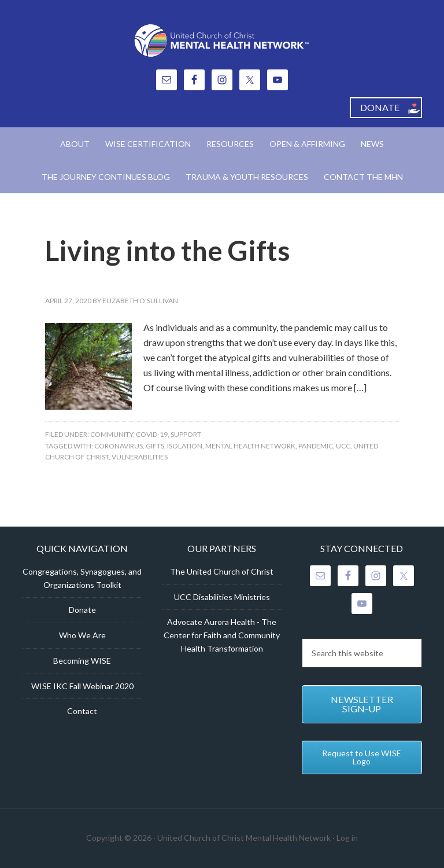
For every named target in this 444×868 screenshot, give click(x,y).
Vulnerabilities (140, 457)
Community (112, 434)
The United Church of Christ (222, 571)
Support (186, 434)
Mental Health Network (250, 446)
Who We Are (82, 635)
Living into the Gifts (168, 250)
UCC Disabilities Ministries (222, 597)
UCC (343, 446)
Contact (82, 711)
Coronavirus (119, 446)
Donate (82, 610)
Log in (347, 838)
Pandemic (316, 446)
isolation (185, 446)
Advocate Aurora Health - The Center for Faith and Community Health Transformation (222, 635)
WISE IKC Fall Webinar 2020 (82, 686)
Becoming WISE (82, 661)
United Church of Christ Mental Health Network (222, 41)
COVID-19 (152, 434)
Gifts (155, 446)
